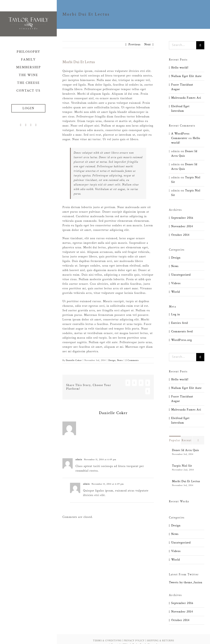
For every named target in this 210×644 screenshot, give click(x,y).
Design (112, 360)
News (120, 360)
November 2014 (182, 226)
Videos (176, 283)
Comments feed (182, 331)
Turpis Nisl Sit (182, 466)
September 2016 (182, 218)
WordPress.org (182, 340)
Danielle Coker (74, 360)
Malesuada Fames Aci (186, 98)
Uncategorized (181, 275)
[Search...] (183, 45)
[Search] (200, 45)
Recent (187, 440)
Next (148, 44)
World (176, 292)
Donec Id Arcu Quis (185, 450)
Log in (176, 314)
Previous (135, 44)
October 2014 (180, 235)
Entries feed (180, 323)
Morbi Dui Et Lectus (186, 481)
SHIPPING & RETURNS (160, 641)
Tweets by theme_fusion (186, 582)
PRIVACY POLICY (134, 641)
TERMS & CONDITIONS (107, 641)
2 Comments (132, 360)
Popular (175, 440)
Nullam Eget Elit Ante (186, 76)
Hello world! (180, 68)
